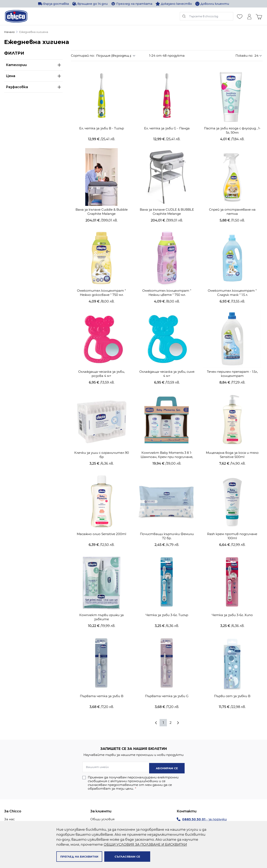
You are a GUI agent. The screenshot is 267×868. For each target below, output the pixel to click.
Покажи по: (244, 56)
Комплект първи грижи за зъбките (101, 594)
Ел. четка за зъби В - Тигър (102, 123)
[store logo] (16, 16)
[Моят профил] (249, 16)
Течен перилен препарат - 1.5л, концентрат (232, 360)
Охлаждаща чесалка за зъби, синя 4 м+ (167, 360)
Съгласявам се (127, 857)
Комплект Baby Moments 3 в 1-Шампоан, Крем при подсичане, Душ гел (167, 438)
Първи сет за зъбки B (232, 671)
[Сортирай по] (117, 56)
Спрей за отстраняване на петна (232, 203)
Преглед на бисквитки (79, 857)
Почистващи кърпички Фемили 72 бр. (167, 516)
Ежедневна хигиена (34, 32)
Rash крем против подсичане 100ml (232, 516)
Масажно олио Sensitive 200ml (101, 514)
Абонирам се (167, 744)
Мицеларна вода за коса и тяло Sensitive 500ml (232, 438)
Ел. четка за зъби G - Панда (167, 123)
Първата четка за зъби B (102, 671)
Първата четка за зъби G (167, 671)
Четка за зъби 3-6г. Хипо (232, 592)
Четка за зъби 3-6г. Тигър (167, 592)
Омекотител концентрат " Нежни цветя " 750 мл (167, 282)
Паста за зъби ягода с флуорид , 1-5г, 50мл (232, 125)
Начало (9, 32)
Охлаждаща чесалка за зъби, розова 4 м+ (101, 360)
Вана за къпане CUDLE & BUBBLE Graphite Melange (167, 203)
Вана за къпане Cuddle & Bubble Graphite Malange (101, 203)
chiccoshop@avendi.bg (216, 816)
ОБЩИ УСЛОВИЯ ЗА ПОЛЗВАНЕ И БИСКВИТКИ (145, 845)
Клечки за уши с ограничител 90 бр (101, 438)
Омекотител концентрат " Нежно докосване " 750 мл (101, 282)
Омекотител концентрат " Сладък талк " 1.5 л (232, 282)
